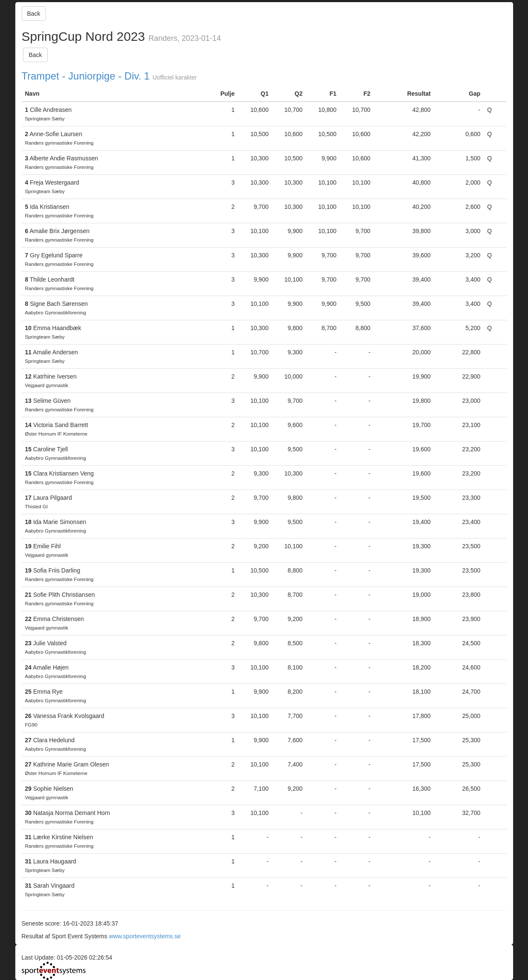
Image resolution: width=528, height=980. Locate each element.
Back (34, 14)
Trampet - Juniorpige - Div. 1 (86, 76)
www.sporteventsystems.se (145, 936)
